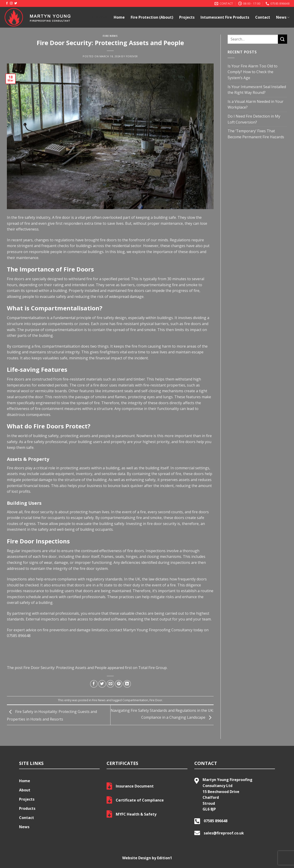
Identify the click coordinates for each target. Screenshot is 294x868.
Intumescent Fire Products (225, 17)
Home (119, 17)
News (283, 17)
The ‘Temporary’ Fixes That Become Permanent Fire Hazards (256, 134)
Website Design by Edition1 (147, 858)
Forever (132, 56)
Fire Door (156, 700)
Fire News (110, 36)
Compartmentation (135, 700)
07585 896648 (19, 636)
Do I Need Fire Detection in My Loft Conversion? (254, 119)
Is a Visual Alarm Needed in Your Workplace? (256, 104)
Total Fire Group (153, 668)
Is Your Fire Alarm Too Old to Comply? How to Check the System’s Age (253, 72)
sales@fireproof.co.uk (224, 833)
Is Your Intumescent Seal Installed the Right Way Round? (257, 90)
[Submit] (283, 39)
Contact (263, 17)
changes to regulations (54, 240)
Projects (187, 17)
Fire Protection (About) (152, 17)
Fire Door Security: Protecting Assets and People (65, 668)
